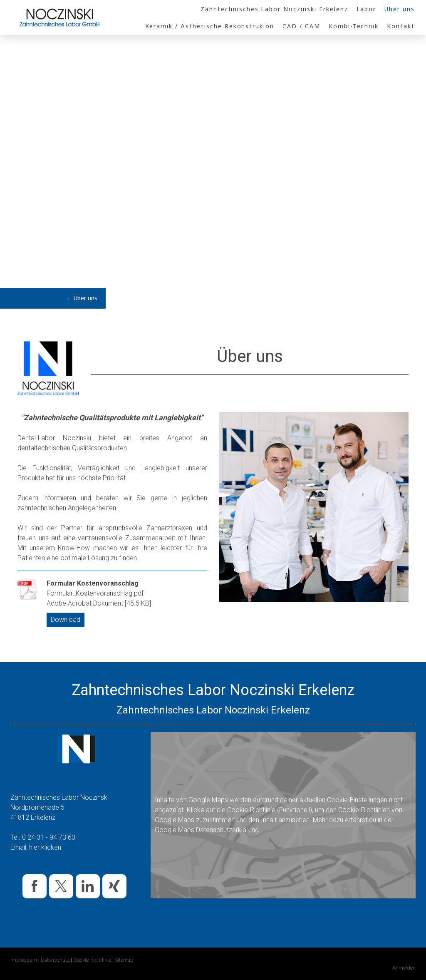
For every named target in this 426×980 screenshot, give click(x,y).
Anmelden (404, 968)
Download (66, 620)
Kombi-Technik (354, 26)
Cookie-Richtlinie (251, 810)
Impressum (24, 960)
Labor (367, 9)
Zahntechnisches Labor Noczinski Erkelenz (274, 9)
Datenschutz (55, 960)
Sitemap (124, 960)
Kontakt (401, 26)
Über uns (400, 9)
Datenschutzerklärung (227, 830)
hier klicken (45, 847)
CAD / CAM (301, 26)
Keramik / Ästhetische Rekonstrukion (210, 26)
